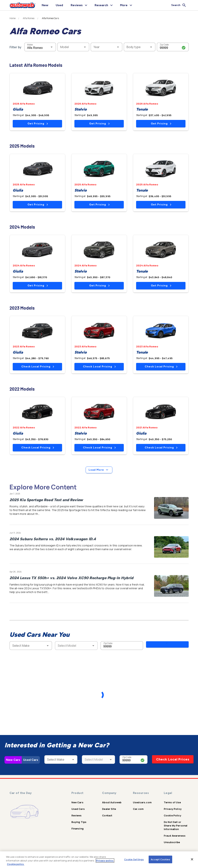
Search (167, 645)
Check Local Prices (173, 759)
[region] (99, 860)
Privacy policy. (105, 861)
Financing (77, 829)
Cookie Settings (134, 859)
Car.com (138, 809)
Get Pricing (38, 124)
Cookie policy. (16, 864)
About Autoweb (112, 802)
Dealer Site (109, 809)
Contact (107, 815)
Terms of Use (172, 802)
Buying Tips (79, 822)
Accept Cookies (160, 859)
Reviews (77, 815)
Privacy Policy (173, 809)
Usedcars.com (142, 802)
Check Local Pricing (38, 367)
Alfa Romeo (29, 18)
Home (13, 18)
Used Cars (31, 760)
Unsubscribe (172, 842)
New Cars (13, 760)
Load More (99, 470)
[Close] (192, 859)
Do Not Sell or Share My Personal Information (176, 826)
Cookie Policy (172, 815)
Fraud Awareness (175, 836)
